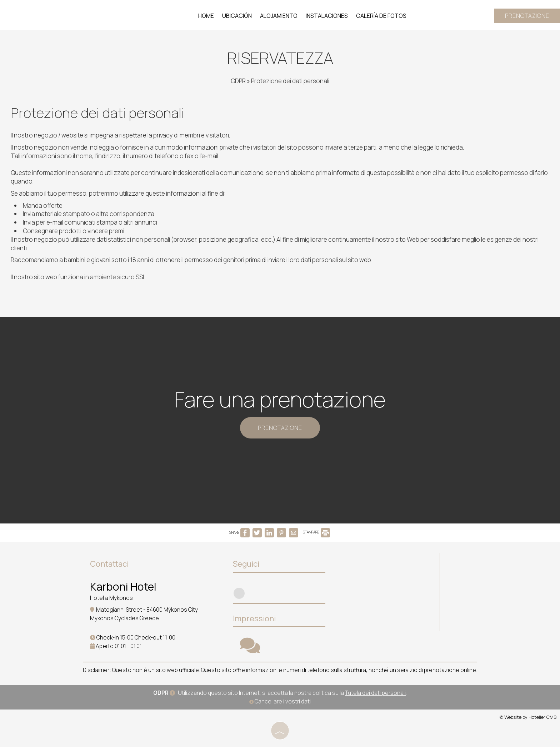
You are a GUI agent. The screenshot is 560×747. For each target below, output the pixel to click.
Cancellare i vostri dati (280, 701)
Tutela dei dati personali (375, 693)
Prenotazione (527, 16)
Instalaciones (327, 16)
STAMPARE (316, 532)
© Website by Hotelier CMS (528, 717)
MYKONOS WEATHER (386, 583)
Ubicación (237, 16)
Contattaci (109, 564)
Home (206, 16)
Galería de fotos (381, 16)
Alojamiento (279, 16)
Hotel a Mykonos (111, 598)
